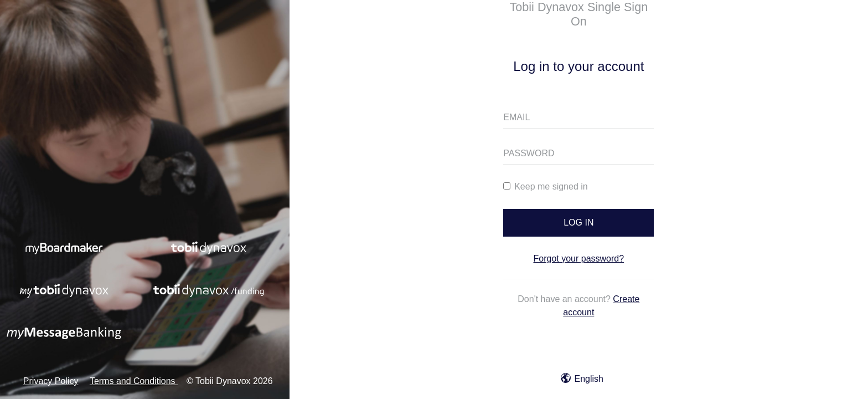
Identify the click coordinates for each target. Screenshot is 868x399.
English (582, 379)
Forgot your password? (579, 259)
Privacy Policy (51, 381)
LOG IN (578, 222)
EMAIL (516, 117)
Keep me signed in (545, 186)
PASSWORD (529, 153)
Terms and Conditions (134, 381)
